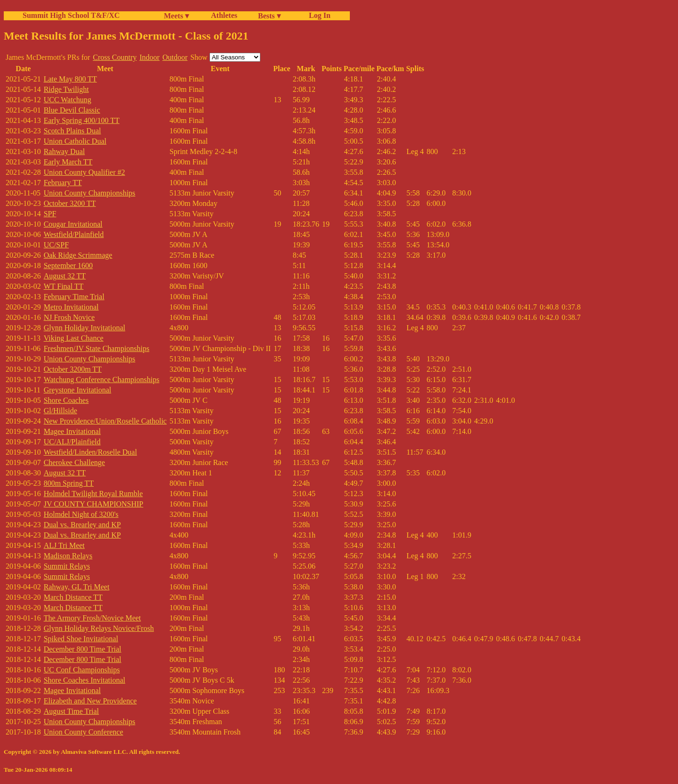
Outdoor (175, 57)
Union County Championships (90, 193)
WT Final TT (64, 286)
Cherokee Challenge (74, 462)
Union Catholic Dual (75, 141)
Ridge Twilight (66, 89)
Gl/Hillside (61, 411)
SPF (50, 214)
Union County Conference (84, 732)
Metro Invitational (71, 307)
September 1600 (68, 265)
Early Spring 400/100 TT (82, 120)
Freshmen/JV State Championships (97, 348)
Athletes (224, 15)
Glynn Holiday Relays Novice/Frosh (99, 628)
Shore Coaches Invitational (85, 680)
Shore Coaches (66, 400)
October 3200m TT (73, 369)
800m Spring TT (69, 483)
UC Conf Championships (82, 670)
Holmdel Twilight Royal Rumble (93, 494)
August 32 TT (65, 276)
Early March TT (68, 162)
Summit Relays (67, 566)
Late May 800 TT (70, 79)
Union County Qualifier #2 (85, 172)
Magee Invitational (72, 431)
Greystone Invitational (78, 390)
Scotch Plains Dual (73, 131)
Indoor (149, 57)
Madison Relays (68, 556)
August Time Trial (71, 711)
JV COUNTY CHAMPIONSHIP (94, 504)
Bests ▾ (269, 16)
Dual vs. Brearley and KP (82, 525)
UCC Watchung (68, 100)
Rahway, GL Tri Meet (77, 587)
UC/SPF (56, 245)
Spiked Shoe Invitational (81, 639)
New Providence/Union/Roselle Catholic (105, 421)
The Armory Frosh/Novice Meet (93, 618)
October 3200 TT (70, 203)
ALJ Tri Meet (64, 545)
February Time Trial (74, 297)
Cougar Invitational (73, 224)
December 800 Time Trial (83, 649)
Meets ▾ (176, 16)
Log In (318, 15)
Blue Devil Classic (72, 110)
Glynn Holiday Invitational (85, 328)
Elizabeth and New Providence (90, 701)
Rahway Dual (65, 151)
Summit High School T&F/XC (71, 15)
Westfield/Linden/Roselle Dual (90, 452)
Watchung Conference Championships (102, 380)
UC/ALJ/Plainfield (72, 442)
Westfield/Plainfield (74, 234)
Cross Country (115, 57)
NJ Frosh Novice (69, 317)
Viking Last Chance (74, 338)
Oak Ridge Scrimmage (78, 255)
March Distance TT (73, 597)
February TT (63, 183)
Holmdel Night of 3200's (81, 514)
